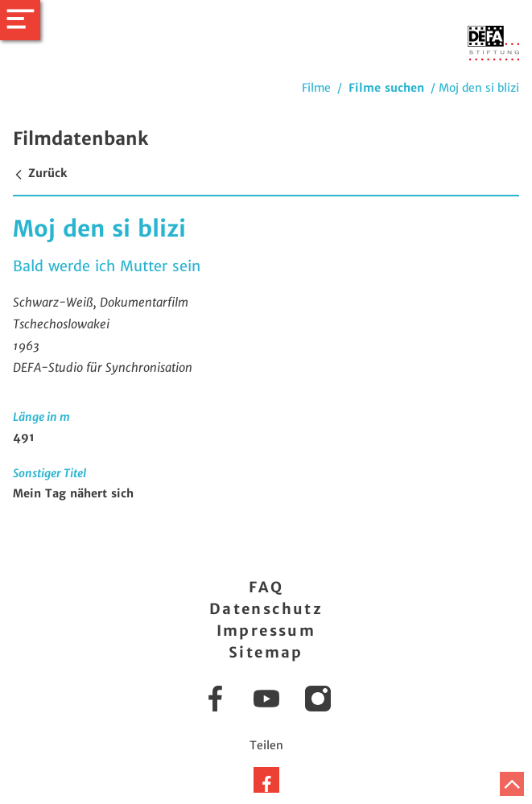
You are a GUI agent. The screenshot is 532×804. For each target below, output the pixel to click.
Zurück (40, 173)
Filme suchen (386, 88)
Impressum (266, 631)
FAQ (266, 587)
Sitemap (266, 652)
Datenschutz (266, 609)
